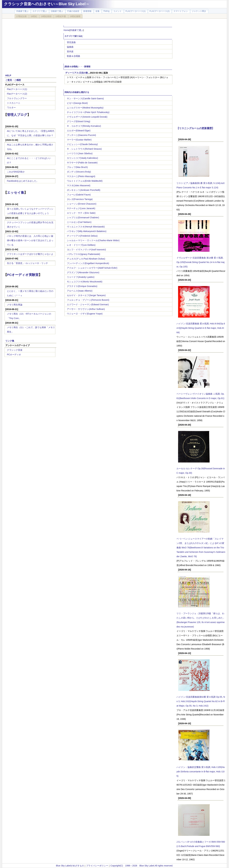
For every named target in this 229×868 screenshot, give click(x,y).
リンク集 (10, 341)
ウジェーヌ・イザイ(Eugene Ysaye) (85, 314)
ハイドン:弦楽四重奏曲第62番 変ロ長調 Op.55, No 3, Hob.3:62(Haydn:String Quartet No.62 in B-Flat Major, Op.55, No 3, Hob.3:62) (201, 701)
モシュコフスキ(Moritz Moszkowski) (85, 282)
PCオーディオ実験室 (23, 275)
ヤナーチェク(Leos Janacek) (81, 208)
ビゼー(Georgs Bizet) (77, 103)
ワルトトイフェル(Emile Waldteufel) (85, 181)
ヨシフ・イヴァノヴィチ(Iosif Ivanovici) (86, 250)
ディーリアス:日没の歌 (77, 73)
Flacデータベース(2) (17, 94)
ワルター (11, 107)
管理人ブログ (17, 115)
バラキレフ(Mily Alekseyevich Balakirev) (87, 231)
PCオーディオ (14, 355)
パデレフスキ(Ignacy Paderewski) (84, 254)
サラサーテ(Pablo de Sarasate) (82, 163)
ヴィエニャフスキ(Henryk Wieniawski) (86, 227)
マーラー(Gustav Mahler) (79, 140)
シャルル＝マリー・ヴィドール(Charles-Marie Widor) (93, 240)
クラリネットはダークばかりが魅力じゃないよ (30, 254)
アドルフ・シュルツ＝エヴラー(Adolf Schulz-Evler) (92, 268)
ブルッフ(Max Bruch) (77, 167)
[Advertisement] (30, 45)
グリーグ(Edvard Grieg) (79, 121)
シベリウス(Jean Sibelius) (80, 153)
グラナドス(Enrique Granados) (82, 286)
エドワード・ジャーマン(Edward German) (88, 304)
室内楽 (70, 51)
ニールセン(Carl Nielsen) (79, 222)
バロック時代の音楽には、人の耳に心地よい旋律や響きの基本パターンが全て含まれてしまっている (30, 240)
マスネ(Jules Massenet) (79, 185)
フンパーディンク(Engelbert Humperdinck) (88, 263)
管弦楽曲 (71, 42)
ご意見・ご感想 (13, 80)
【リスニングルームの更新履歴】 (195, 128)
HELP (8, 75)
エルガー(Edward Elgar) (79, 131)
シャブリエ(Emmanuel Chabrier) (83, 218)
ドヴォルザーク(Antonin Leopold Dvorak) (87, 117)
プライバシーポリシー (97, 866)
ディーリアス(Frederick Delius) (82, 236)
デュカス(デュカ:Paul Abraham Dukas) (86, 259)
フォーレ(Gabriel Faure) (79, 195)
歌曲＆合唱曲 (73, 56)
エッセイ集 (16, 192)
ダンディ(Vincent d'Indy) (79, 172)
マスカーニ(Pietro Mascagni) (81, 176)
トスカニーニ (14, 103)
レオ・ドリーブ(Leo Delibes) (81, 245)
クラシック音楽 (15, 350)
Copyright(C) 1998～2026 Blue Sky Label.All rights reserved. (142, 866)
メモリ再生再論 (15, 305)
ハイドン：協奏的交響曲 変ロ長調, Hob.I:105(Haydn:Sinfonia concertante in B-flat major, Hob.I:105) (201, 772)
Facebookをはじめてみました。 (23, 181)
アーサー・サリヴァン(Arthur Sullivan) (86, 309)
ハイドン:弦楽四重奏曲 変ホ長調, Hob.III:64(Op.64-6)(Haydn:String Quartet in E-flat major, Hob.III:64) (201, 328)
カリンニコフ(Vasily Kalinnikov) (82, 158)
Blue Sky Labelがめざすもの (70, 866)
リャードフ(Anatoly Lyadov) (81, 277)
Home (66, 30)
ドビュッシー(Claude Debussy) (82, 144)
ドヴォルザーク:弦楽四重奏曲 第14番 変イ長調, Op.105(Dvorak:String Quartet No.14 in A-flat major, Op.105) (200, 262)
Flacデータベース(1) (17, 89)
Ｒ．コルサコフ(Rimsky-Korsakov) (84, 126)
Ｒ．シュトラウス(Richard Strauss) (84, 149)
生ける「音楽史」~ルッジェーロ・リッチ (27, 263)
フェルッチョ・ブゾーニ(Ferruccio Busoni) (88, 300)
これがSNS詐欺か (16, 172)
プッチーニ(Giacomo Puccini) (81, 135)
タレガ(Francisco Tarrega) (80, 199)
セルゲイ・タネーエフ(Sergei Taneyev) (86, 295)
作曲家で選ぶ (77, 30)
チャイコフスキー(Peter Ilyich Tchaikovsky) (88, 112)
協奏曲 (70, 47)
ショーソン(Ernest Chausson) (82, 204)
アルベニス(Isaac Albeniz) (80, 291)
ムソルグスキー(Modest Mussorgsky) (85, 108)
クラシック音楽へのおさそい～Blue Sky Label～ (47, 4)
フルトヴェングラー (17, 98)
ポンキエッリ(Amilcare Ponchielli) (84, 190)
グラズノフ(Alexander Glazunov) (83, 272)
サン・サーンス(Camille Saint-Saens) (85, 98)
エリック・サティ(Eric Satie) (81, 213)
